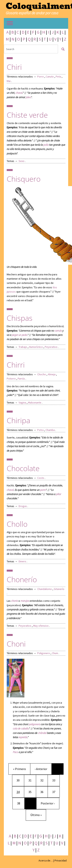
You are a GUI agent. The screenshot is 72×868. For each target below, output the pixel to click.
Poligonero (44, 653)
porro (43, 490)
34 (20, 792)
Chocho (42, 374)
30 (20, 780)
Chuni (55, 653)
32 (43, 780)
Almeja (52, 374)
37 (55, 792)
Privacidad (61, 860)
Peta (58, 77)
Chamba (50, 430)
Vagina (22, 403)
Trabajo (23, 347)
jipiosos (12, 292)
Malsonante (35, 403)
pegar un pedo (19, 335)
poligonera (34, 724)
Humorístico (36, 347)
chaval (19, 93)
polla (46, 145)
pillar (58, 494)
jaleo (28, 97)
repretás (23, 737)
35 (31, 792)
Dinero (22, 561)
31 (31, 780)
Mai (9, 81)
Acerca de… (46, 860)
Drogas (23, 506)
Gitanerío (59, 589)
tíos (55, 287)
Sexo (22, 161)
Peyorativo (51, 347)
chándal (42, 733)
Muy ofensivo (41, 626)
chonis (14, 601)
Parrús (21, 379)
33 (55, 780)
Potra (40, 430)
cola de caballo (21, 728)
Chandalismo (45, 589)
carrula (58, 331)
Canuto (50, 77)
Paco (15, 752)
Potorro (11, 379)
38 (20, 803)
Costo (41, 478)
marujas (25, 601)
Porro (41, 77)
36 (43, 792)
